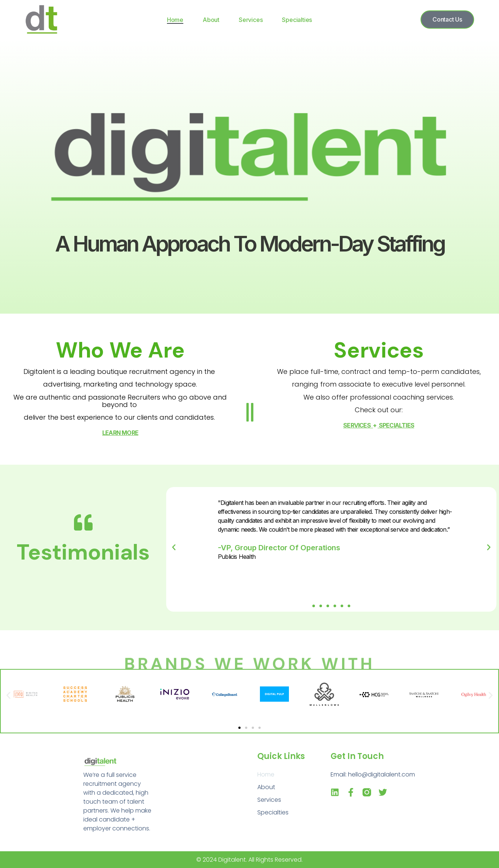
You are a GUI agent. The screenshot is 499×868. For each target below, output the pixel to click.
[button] (314, 606)
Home (175, 20)
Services (251, 20)
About (211, 20)
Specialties (297, 20)
